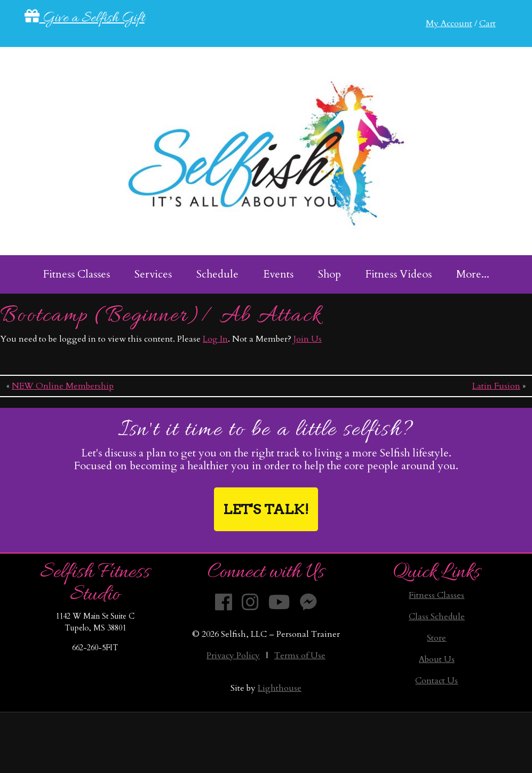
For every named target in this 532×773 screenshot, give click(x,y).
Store (436, 638)
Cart (487, 23)
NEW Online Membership (63, 386)
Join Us (308, 339)
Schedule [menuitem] (217, 274)
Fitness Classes (436, 595)
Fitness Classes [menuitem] (77, 274)
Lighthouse (280, 688)
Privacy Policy (233, 656)
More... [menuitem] (473, 274)
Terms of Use (300, 656)
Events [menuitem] (278, 274)
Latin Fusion (496, 386)
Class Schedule (437, 617)
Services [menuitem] (153, 274)
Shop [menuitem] (329, 274)
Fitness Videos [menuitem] (399, 274)
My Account (449, 23)
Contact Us (436, 681)
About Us (437, 659)
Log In (215, 339)
